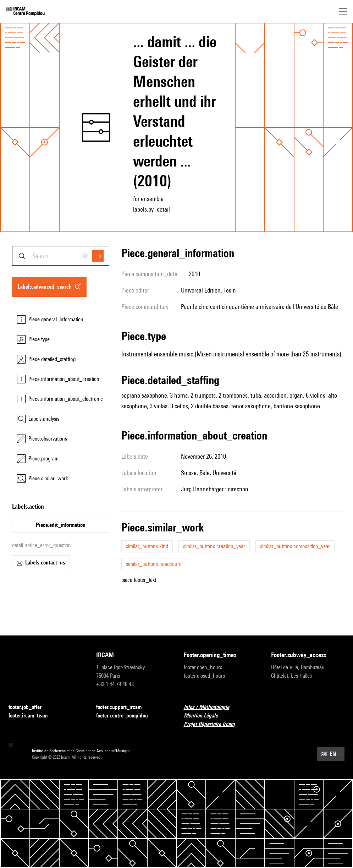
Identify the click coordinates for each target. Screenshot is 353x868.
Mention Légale (205, 716)
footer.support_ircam (123, 707)
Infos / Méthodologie (211, 707)
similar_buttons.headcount (154, 564)
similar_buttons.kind (147, 546)
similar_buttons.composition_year (295, 546)
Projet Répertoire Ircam (213, 724)
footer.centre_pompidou (126, 716)
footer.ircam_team (32, 716)
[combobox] (61, 256)
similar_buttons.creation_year (214, 546)
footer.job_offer (29, 707)
